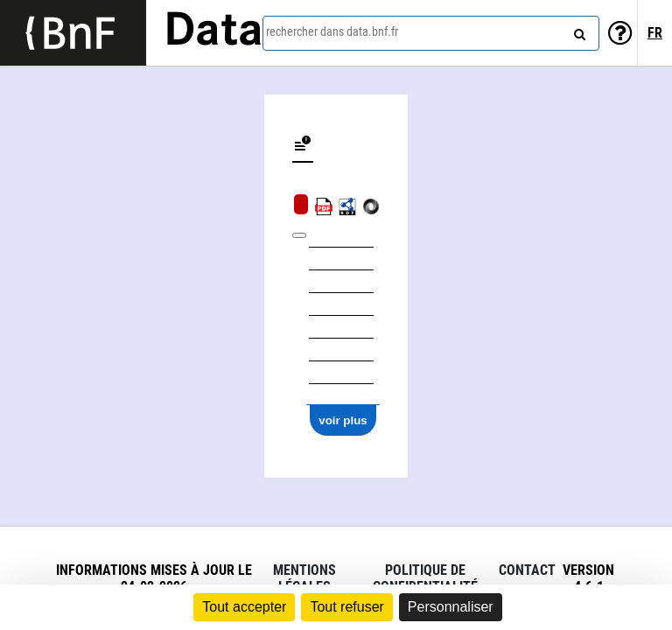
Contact (527, 570)
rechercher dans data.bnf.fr (332, 31)
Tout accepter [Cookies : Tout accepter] (244, 607)
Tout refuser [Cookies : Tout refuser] (346, 607)
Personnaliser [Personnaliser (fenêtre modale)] (451, 607)
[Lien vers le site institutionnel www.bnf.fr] (73, 33)
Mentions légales (304, 578)
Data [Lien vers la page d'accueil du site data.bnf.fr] (213, 32)
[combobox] (431, 33)
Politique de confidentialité (425, 578)
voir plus (343, 420)
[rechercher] (577, 31)
